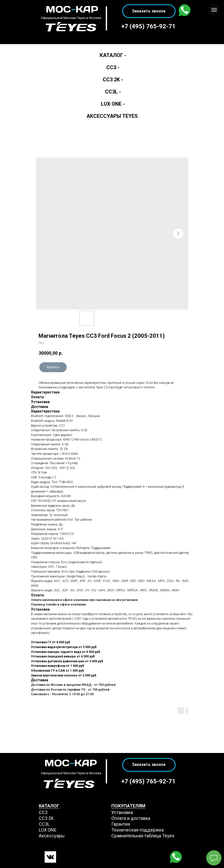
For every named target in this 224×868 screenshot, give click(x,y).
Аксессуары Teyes (112, 116)
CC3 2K (111, 80)
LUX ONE (111, 104)
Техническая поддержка (137, 830)
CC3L (111, 92)
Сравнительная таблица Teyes (143, 836)
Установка (122, 812)
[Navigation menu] (214, 10)
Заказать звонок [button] (149, 11)
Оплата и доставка (131, 818)
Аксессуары (52, 836)
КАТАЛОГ (49, 806)
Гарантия (121, 824)
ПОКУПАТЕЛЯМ (128, 806)
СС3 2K (46, 818)
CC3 (111, 67)
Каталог (111, 55)
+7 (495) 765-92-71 (148, 26)
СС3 (43, 812)
